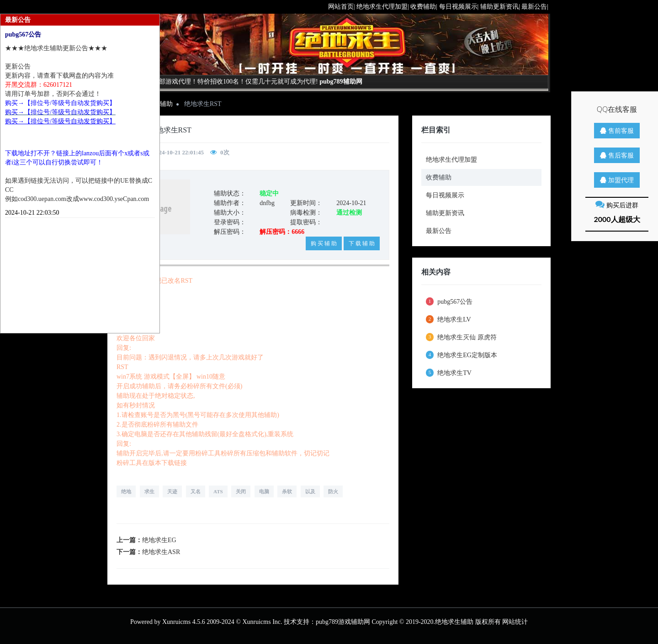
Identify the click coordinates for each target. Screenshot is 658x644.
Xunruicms (176, 622)
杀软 (287, 491)
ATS (218, 491)
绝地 (126, 491)
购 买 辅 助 (324, 243)
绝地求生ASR (161, 552)
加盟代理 (617, 180)
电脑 (264, 491)
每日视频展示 (445, 195)
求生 (149, 491)
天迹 (172, 491)
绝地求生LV (448, 319)
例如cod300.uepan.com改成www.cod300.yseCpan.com (77, 199)
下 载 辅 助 (362, 243)
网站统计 (515, 622)
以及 (310, 491)
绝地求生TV (449, 373)
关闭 (241, 491)
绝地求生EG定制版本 (462, 355)
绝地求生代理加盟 (451, 160)
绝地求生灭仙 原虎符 (461, 337)
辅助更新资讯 (445, 213)
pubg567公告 (449, 301)
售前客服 (617, 130)
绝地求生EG (159, 540)
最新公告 (439, 231)
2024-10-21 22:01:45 (179, 152)
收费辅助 (439, 177)
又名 (196, 491)
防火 (333, 491)
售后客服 (617, 155)
